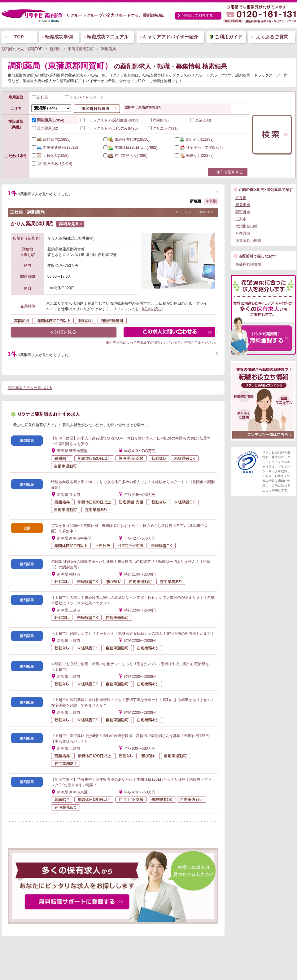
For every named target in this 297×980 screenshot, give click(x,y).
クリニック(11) (163, 128)
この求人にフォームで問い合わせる (170, 333)
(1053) (50, 156)
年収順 (211, 201)
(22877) (194, 156)
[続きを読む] (153, 309)
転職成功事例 (59, 37)
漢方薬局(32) (45, 128)
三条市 (241, 219)
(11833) (194, 139)
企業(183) (201, 120)
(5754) (199, 148)
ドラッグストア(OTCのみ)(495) (109, 128)
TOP (19, 37)
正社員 (40, 97)
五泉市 (241, 198)
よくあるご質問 (272, 37)
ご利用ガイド (229, 37)
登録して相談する (198, 15)
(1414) (52, 164)
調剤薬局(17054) (48, 120)
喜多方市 (243, 233)
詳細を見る (65, 332)
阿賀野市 (243, 212)
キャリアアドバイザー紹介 (170, 37)
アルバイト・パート (84, 97)
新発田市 (243, 205)
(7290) (126, 156)
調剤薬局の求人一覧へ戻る (30, 388)
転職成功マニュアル (108, 37)
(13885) (51, 139)
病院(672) (158, 120)
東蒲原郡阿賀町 (248, 264)
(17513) (55, 148)
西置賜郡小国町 (248, 241)
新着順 (195, 201)
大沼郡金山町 (247, 226)
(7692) (131, 148)
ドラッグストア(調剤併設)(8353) (110, 120)
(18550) (127, 139)
